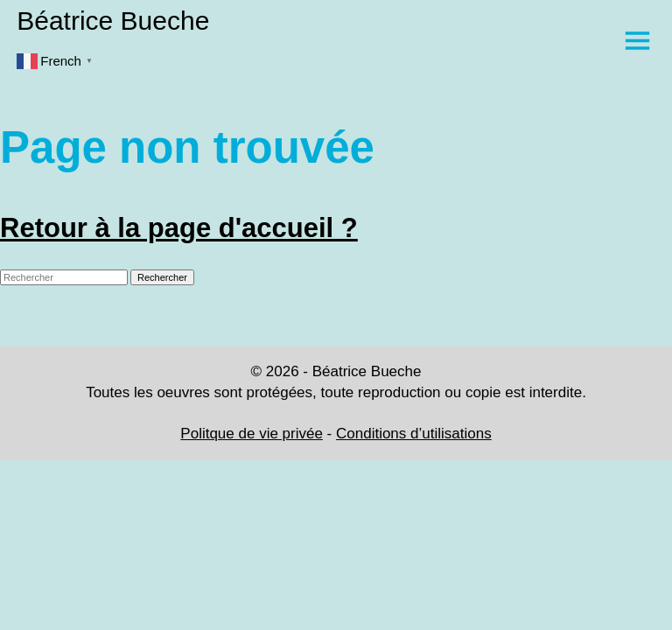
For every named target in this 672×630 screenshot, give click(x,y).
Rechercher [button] (162, 277)
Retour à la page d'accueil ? (179, 228)
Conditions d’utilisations (414, 434)
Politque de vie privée (252, 434)
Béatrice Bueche (113, 21)
